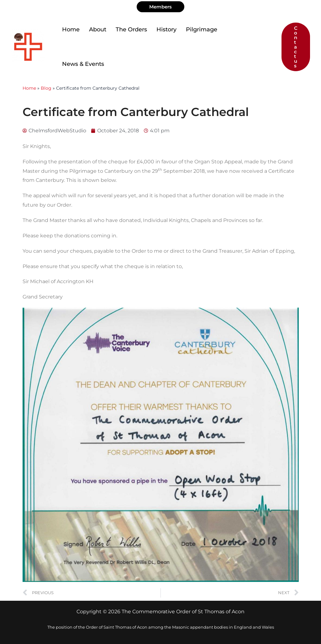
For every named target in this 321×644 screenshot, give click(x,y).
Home (71, 29)
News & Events (83, 64)
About (98, 29)
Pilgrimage (202, 29)
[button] (160, 7)
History (166, 29)
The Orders (131, 29)
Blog (46, 88)
